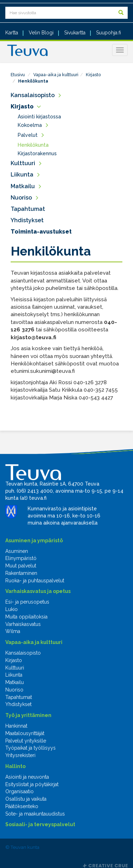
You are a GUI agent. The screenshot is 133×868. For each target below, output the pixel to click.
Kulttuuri (23, 163)
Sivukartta (75, 33)
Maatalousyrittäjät (25, 733)
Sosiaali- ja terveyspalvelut (40, 824)
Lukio (12, 609)
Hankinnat (16, 726)
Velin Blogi (41, 33)
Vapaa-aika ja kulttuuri (56, 75)
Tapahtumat (28, 209)
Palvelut (28, 135)
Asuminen (17, 551)
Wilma (13, 631)
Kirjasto (93, 75)
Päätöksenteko (22, 806)
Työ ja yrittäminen (28, 715)
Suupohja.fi (109, 33)
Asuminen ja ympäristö (34, 541)
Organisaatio (20, 791)
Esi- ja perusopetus (27, 602)
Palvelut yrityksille (26, 741)
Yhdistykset (27, 220)
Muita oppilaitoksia (26, 617)
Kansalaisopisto (33, 95)
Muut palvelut (21, 566)
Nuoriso (21, 198)
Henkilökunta (33, 81)
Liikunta (22, 175)
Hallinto (15, 766)
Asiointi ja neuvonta (27, 777)
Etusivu (18, 75)
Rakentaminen (21, 573)
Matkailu (23, 186)
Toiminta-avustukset (41, 232)
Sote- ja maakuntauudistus (35, 814)
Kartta (12, 33)
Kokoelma (30, 125)
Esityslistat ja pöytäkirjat (32, 784)
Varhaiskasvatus (23, 624)
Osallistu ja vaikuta (26, 799)
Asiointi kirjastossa (39, 117)
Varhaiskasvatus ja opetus (38, 591)
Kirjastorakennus (37, 153)
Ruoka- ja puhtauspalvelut (35, 581)
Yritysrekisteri (20, 755)
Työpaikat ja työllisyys (31, 748)
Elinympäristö (21, 558)
